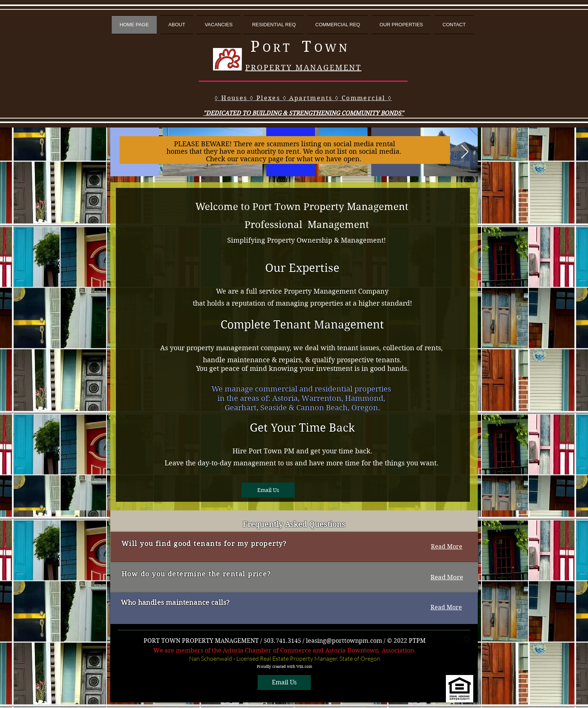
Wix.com (304, 667)
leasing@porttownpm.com (344, 641)
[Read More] (447, 547)
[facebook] (458, 639)
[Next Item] (465, 152)
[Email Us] (268, 490)
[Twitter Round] (467, 639)
